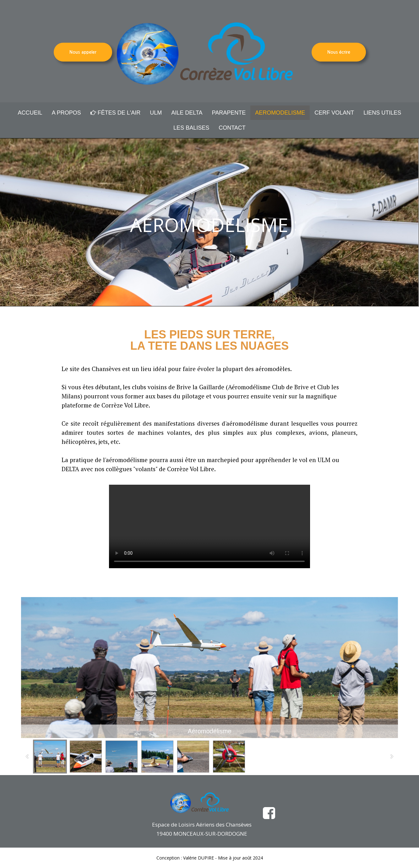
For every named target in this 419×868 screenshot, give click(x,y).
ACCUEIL (30, 113)
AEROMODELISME (280, 113)
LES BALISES (191, 128)
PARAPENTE (229, 113)
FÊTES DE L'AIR (115, 113)
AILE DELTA (187, 113)
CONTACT (232, 128)
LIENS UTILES (382, 113)
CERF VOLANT (334, 113)
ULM (156, 113)
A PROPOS (66, 113)
